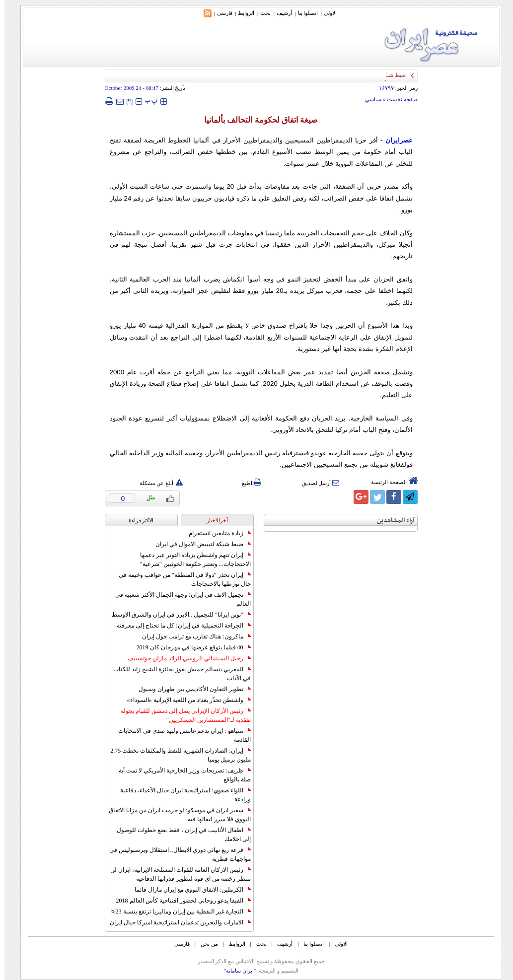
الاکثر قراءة (137, 520)
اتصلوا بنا (304, 13)
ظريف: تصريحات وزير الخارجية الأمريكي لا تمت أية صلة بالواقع (180, 775)
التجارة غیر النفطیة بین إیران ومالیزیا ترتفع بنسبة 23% (176, 911)
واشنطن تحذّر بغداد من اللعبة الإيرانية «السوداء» (184, 700)
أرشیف (280, 13)
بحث (261, 13)
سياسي (369, 99)
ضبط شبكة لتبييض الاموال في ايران (199, 544)
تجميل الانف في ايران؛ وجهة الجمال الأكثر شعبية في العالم (179, 599)
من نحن (205, 944)
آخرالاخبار (213, 520)
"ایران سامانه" (235, 971)
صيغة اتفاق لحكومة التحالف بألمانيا (257, 120)
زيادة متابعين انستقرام (215, 533)
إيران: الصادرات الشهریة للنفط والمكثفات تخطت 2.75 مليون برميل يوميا (176, 755)
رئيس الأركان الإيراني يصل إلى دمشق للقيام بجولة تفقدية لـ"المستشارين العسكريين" (181, 715)
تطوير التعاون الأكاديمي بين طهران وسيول (190, 689)
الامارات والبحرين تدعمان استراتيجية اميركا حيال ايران (176, 922)
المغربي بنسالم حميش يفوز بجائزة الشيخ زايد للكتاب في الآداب (178, 674)
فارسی (220, 13)
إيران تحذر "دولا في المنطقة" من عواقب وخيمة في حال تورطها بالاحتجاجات (180, 579)
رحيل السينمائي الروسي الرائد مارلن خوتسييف (185, 658)
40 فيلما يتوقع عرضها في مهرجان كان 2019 (189, 647)
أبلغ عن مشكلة (157, 483)
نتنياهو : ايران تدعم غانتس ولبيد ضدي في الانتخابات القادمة (180, 735)
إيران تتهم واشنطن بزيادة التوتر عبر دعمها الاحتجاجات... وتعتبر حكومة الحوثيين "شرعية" (191, 560)
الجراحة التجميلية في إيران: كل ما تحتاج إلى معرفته (179, 626)
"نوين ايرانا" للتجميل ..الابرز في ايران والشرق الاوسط (177, 615)
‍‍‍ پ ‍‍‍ (147, 101)
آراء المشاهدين (391, 521)
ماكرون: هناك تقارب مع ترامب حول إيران (192, 636)
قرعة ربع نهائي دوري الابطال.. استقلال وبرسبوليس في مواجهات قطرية (176, 854)
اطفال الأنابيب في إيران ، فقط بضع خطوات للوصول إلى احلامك (179, 835)
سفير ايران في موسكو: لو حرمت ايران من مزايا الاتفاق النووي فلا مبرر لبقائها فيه (175, 815)
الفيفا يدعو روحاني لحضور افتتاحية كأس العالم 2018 (179, 901)
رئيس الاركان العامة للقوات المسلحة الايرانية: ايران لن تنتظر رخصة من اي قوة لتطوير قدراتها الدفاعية (176, 874)
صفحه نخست (398, 99)
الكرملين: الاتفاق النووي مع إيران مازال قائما (188, 890)
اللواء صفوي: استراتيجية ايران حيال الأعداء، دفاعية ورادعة (181, 795)
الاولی (326, 13)
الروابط (242, 13)
